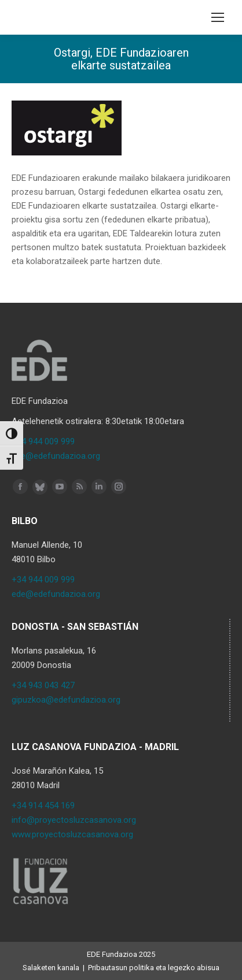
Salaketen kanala (51, 968)
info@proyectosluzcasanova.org (74, 820)
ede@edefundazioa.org (56, 456)
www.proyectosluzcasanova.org (72, 834)
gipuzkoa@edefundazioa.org (66, 700)
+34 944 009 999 (43, 441)
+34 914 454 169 (43, 805)
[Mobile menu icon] (218, 17)
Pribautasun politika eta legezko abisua (154, 968)
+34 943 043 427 (43, 685)
